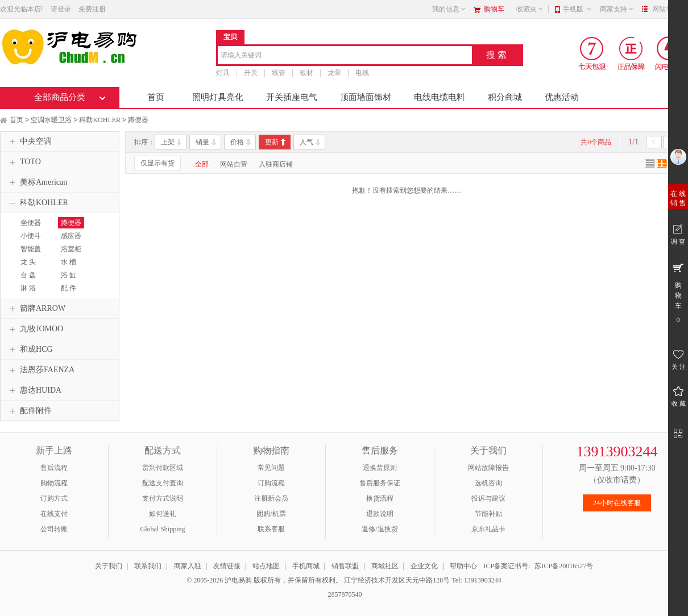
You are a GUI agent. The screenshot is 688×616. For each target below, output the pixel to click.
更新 (272, 142)
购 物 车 (678, 293)
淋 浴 (28, 288)
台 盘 (28, 275)
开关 (251, 73)
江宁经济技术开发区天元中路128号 (398, 580)
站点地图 (266, 566)
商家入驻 (188, 566)
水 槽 (69, 262)
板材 (306, 73)
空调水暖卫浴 (51, 120)
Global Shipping (162, 529)
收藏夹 (530, 9)
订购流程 (271, 483)
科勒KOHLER (100, 120)
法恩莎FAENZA (40, 370)
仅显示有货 (158, 163)
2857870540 (344, 594)
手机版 (577, 9)
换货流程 (380, 498)
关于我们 (109, 566)
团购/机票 (271, 514)
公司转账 (54, 529)
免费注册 (92, 9)
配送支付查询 (163, 483)
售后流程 (54, 468)
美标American (37, 182)
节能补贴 (488, 514)
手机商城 (306, 566)
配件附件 (29, 411)
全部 (202, 164)
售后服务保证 (380, 483)
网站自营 (234, 164)
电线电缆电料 (440, 97)
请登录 (61, 9)
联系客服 (271, 529)
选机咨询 (488, 483)
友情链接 (227, 566)
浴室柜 (71, 249)
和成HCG (30, 349)
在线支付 (54, 514)
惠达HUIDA (34, 390)
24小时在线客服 (617, 503)
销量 (202, 142)
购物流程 (54, 483)
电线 (362, 73)
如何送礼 (163, 514)
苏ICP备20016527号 (564, 566)
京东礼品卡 (488, 529)
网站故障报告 (488, 468)
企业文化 (424, 566)
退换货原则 (380, 468)
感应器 (71, 236)
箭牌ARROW (36, 309)
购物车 (494, 9)
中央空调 (29, 141)
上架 (168, 142)
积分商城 (505, 97)
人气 (306, 142)
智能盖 (31, 249)
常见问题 (271, 468)
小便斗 (31, 236)
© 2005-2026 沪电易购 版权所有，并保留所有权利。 (264, 580)
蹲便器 (138, 120)
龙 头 (28, 262)
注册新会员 (271, 498)
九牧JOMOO (35, 329)
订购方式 (54, 498)
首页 (156, 97)
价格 (237, 142)
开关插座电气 (292, 97)
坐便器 (31, 223)
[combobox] (345, 56)
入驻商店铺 (276, 164)
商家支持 (617, 9)
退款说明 (380, 514)
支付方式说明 (163, 498)
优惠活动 (562, 97)
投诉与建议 (488, 498)
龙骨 (334, 73)
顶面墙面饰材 (366, 97)
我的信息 (449, 9)
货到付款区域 (163, 468)
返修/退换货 (380, 529)
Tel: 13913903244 (476, 580)
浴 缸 (69, 275)
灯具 (223, 73)
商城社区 (385, 566)
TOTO (24, 162)
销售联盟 (345, 566)
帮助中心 (463, 566)
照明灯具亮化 (218, 97)
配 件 (69, 288)
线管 (279, 73)
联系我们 (148, 566)
